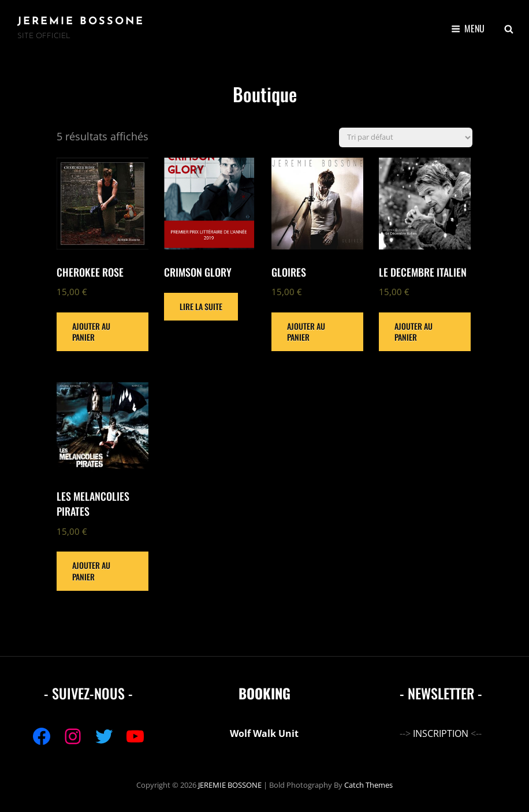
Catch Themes (368, 785)
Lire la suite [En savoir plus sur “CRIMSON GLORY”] (201, 306)
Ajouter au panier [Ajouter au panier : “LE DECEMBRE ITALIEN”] (413, 332)
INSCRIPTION (441, 733)
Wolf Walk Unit (264, 733)
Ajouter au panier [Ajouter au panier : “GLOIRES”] (306, 332)
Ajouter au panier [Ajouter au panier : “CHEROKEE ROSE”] (91, 332)
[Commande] (406, 137)
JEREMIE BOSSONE (81, 22)
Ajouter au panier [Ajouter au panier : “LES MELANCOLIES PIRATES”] (91, 571)
